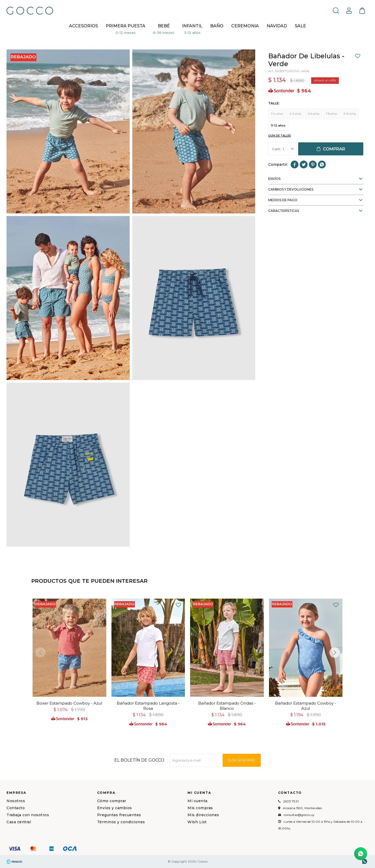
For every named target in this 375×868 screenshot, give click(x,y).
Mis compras (200, 808)
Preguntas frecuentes (119, 815)
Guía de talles (280, 136)
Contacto (16, 808)
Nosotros (16, 801)
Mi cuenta (198, 801)
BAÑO (217, 26)
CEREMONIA (245, 26)
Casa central (19, 822)
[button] (336, 10)
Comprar (334, 149)
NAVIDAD (277, 26)
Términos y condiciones (121, 822)
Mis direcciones (203, 815)
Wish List (197, 822)
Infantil (192, 26)
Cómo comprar (112, 801)
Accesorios (83, 26)
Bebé (164, 26)
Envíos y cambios (115, 808)
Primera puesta (126, 26)
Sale (300, 26)
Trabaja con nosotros (28, 815)
